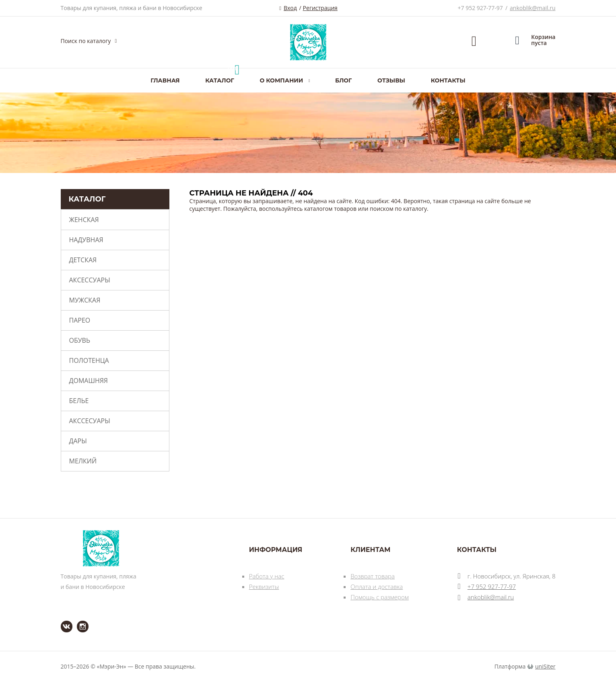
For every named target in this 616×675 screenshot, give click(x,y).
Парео (80, 320)
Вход (290, 8)
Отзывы (391, 80)
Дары (78, 441)
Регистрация (320, 8)
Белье (79, 401)
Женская (84, 220)
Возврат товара (373, 576)
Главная (165, 80)
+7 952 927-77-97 (480, 8)
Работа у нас (267, 576)
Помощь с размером (380, 597)
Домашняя (89, 381)
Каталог (219, 80)
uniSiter (545, 666)
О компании (281, 80)
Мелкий (83, 461)
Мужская (85, 300)
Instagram (78, 621)
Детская (83, 260)
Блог (343, 80)
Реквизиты (264, 587)
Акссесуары (90, 421)
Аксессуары (90, 280)
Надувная (86, 240)
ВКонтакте (62, 621)
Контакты (448, 80)
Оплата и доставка (377, 587)
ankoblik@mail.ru (533, 8)
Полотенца (89, 360)
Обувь (80, 340)
